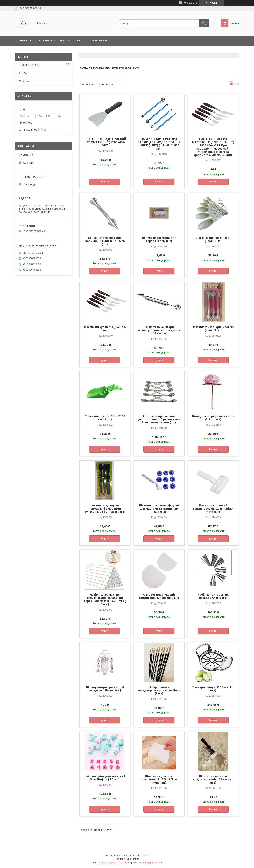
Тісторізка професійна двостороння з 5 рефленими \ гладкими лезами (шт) (159, 419)
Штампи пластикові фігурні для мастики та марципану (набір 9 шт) (159, 509)
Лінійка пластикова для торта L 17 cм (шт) (159, 239)
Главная (25, 41)
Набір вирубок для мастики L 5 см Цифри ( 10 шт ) (105, 778)
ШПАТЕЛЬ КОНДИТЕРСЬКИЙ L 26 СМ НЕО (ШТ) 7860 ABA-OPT (105, 142)
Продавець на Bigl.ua (127, 859)
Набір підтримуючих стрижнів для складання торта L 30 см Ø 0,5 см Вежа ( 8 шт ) (105, 599)
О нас (80, 41)
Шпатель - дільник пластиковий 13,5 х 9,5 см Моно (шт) (159, 779)
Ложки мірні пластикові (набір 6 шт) (213, 239)
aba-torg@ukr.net (33, 253)
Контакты (99, 41)
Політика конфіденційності (147, 863)
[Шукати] (204, 23)
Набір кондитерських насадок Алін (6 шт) (213, 596)
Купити (105, 182)
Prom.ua (146, 856)
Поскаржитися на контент (116, 863)
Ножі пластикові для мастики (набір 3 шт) (213, 329)
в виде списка (237, 84)
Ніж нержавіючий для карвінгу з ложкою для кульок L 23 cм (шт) (159, 330)
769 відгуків (190, 3)
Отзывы (24, 81)
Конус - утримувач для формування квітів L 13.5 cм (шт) (105, 241)
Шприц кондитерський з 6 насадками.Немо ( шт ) (105, 689)
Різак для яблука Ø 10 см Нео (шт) (213, 689)
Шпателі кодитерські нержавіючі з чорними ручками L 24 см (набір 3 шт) (105, 509)
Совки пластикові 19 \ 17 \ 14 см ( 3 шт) (105, 418)
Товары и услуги (51, 41)
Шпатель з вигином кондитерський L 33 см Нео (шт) (213, 779)
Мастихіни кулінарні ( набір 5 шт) (105, 329)
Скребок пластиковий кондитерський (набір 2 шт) (159, 596)
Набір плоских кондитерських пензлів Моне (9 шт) (159, 690)
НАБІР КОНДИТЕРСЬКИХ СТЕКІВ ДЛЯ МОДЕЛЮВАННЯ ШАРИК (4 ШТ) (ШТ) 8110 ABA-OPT (159, 144)
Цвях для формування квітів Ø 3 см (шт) (213, 418)
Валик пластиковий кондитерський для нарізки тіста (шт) (213, 509)
